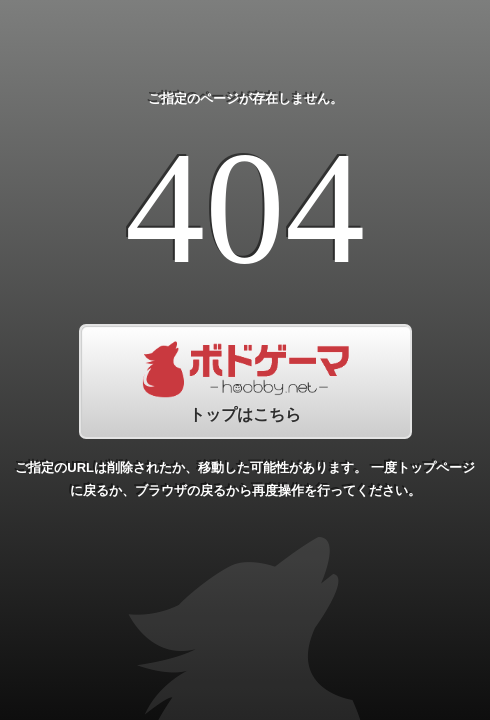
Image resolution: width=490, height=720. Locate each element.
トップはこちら (245, 381)
